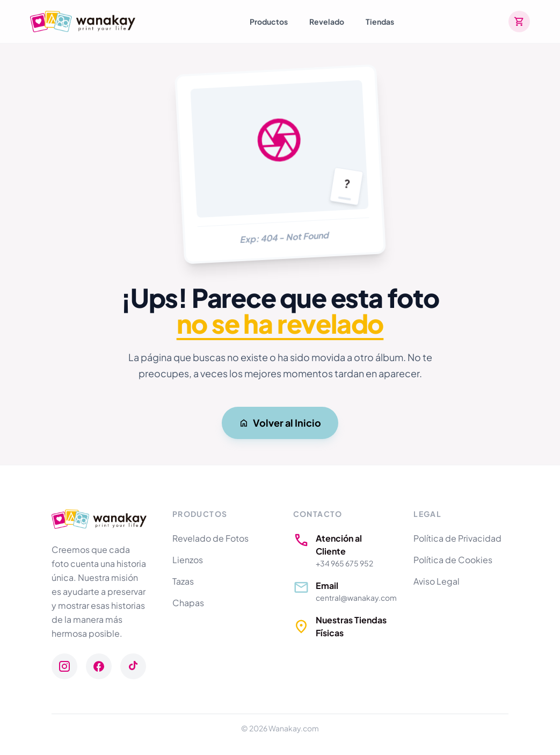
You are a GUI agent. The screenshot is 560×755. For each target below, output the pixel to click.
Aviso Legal (437, 581)
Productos (269, 21)
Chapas (188, 603)
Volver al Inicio (280, 423)
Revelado (327, 21)
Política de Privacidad (457, 538)
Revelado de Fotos (210, 538)
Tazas (183, 581)
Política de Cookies (453, 560)
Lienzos (188, 560)
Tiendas (380, 21)
